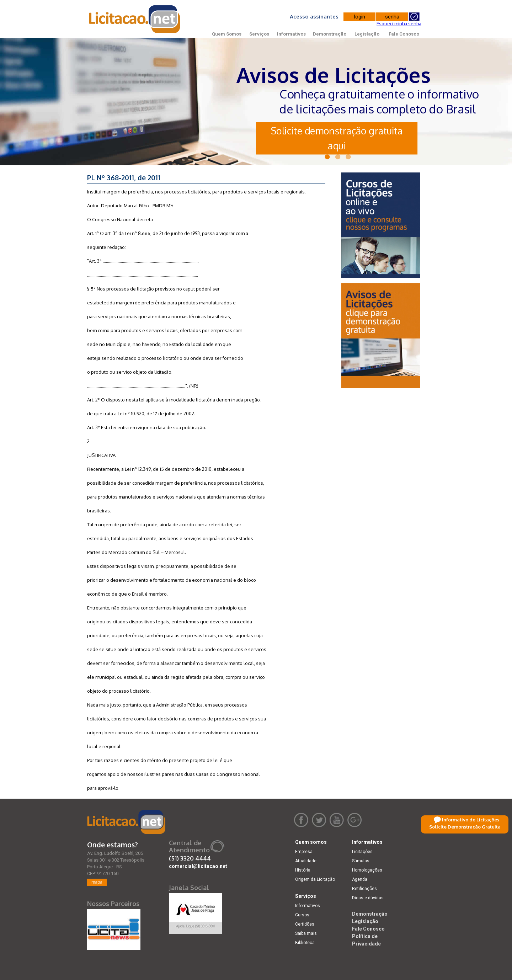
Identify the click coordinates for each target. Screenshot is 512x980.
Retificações (364, 889)
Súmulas (361, 861)
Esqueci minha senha (399, 23)
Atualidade (306, 861)
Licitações (362, 852)
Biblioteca (305, 943)
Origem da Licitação (315, 879)
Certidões (305, 924)
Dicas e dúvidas (368, 898)
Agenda (360, 879)
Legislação (367, 34)
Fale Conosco (404, 34)
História (303, 870)
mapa (97, 882)
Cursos (302, 915)
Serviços (259, 34)
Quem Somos (227, 34)
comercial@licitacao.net (198, 866)
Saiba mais (306, 933)
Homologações (367, 870)
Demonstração (330, 34)
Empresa (304, 852)
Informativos (291, 34)
